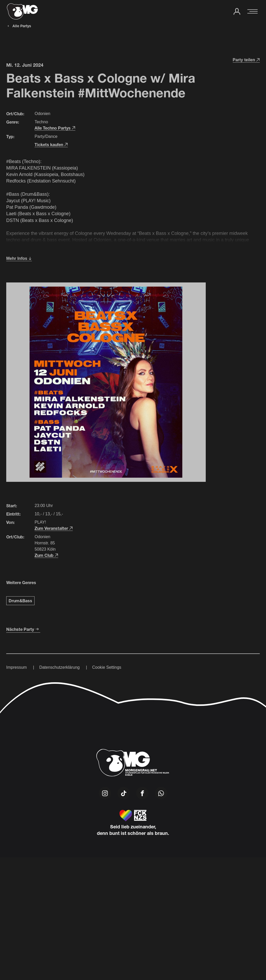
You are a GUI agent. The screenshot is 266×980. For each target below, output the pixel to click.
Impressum (16, 667)
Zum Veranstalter (54, 528)
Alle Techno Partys (55, 128)
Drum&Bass (20, 601)
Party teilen (246, 60)
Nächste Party (23, 629)
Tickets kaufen (51, 144)
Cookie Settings (107, 667)
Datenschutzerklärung (59, 667)
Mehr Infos (19, 258)
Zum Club (46, 555)
